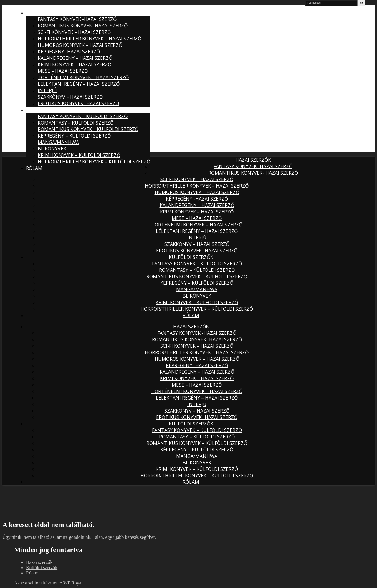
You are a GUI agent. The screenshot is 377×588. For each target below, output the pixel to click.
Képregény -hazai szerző (69, 52)
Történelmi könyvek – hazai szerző (83, 77)
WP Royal (73, 583)
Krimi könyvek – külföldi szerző (79, 155)
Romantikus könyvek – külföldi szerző (88, 129)
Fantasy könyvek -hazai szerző (77, 19)
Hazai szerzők (44, 13)
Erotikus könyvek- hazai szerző (78, 103)
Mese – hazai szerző (63, 71)
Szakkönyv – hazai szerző (70, 97)
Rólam (34, 168)
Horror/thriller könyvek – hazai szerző (90, 39)
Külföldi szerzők (48, 110)
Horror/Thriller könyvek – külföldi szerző (94, 162)
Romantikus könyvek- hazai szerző (83, 26)
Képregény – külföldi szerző (74, 136)
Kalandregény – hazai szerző (75, 58)
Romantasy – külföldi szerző (76, 123)
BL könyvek (52, 149)
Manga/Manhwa (58, 142)
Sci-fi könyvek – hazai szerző (74, 32)
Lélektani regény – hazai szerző (79, 84)
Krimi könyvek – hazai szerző (75, 64)
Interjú (47, 90)
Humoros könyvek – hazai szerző (80, 45)
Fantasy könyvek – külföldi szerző (83, 116)
